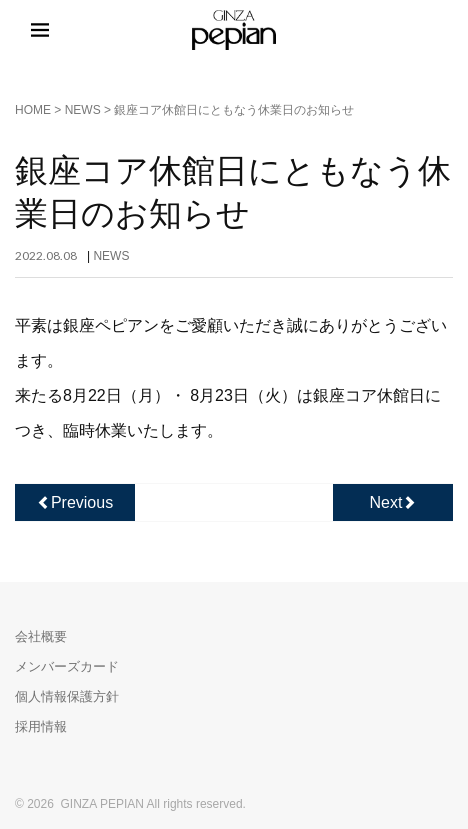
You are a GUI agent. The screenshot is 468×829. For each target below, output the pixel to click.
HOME (33, 110)
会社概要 (41, 636)
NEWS (83, 110)
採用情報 (41, 726)
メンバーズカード (67, 666)
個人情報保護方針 (67, 696)
